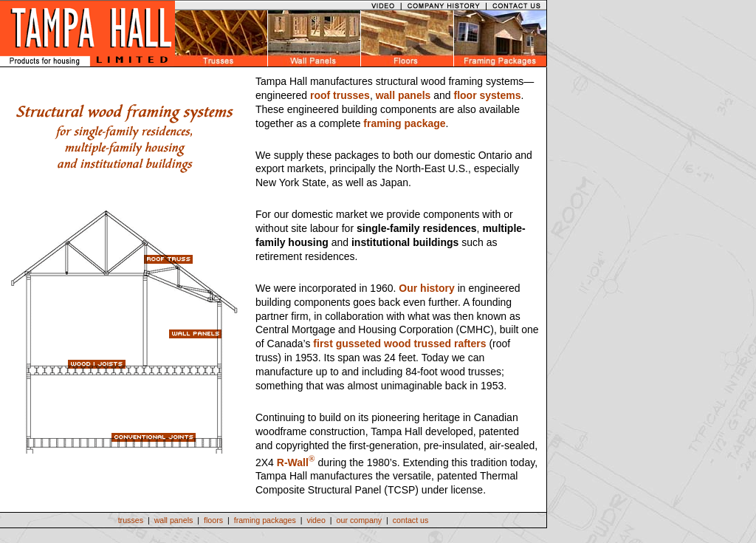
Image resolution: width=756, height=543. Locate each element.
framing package (404, 123)
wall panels (403, 95)
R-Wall (293, 462)
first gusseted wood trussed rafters (399, 344)
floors (213, 520)
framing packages (265, 520)
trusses (131, 520)
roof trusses (340, 95)
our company (360, 520)
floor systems (488, 95)
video (316, 520)
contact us (411, 520)
